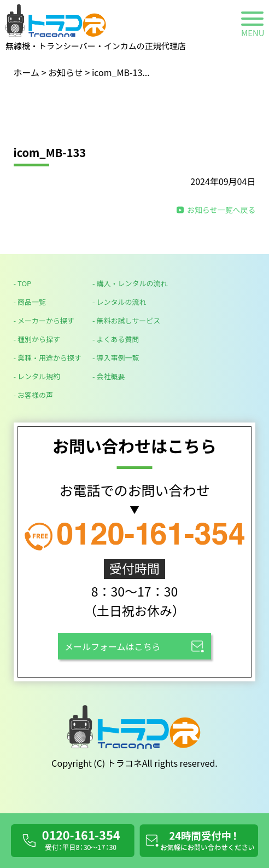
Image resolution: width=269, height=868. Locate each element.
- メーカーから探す (44, 320)
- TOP (23, 283)
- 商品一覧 (30, 302)
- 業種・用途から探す (48, 358)
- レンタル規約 (37, 376)
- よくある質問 (116, 339)
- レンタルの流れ (119, 302)
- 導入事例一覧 (116, 358)
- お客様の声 (33, 395)
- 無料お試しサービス (126, 320)
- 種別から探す (37, 339)
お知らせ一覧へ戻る (221, 210)
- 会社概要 (109, 376)
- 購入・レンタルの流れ (130, 283)
